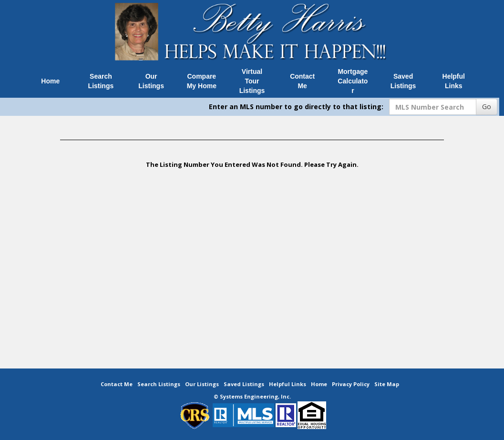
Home (50, 81)
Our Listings (151, 81)
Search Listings (101, 81)
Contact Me (302, 81)
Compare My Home (202, 81)
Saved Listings (403, 81)
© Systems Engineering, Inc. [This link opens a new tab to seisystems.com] (252, 396)
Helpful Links (454, 81)
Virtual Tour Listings (252, 81)
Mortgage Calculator (353, 81)
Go (487, 107)
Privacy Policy (351, 384)
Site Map (387, 384)
